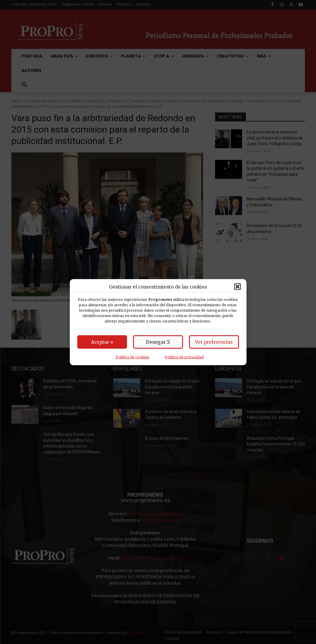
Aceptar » (102, 342)
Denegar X (158, 342)
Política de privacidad (184, 357)
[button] (238, 287)
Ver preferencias (214, 342)
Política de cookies (133, 357)
